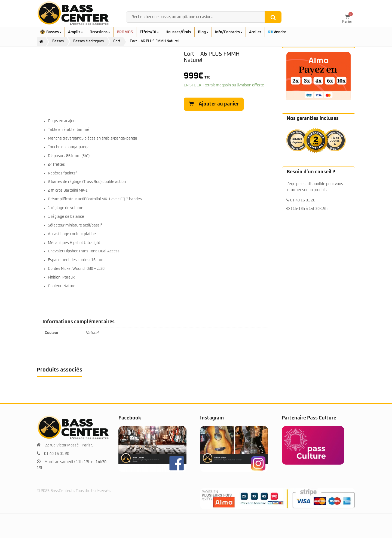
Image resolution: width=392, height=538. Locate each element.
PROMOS (125, 32)
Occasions (100, 32)
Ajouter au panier (219, 104)
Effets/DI (149, 32)
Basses (51, 32)
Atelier (255, 32)
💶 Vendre (277, 32)
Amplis (75, 32)
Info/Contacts (229, 32)
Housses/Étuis (178, 32)
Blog (203, 32)
